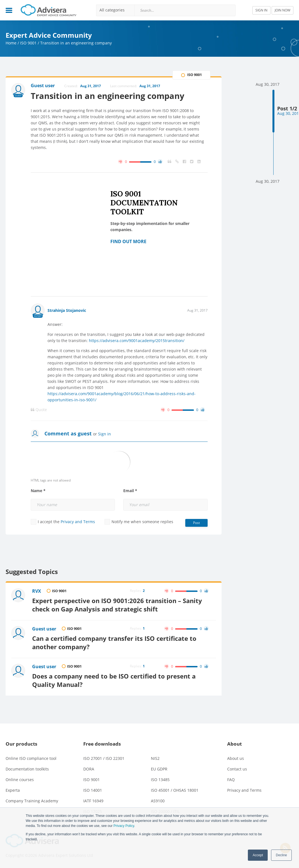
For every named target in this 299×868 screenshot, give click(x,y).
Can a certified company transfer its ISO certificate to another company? (114, 643)
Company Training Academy (32, 801)
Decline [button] (281, 855)
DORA (89, 769)
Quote (39, 410)
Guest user (44, 629)
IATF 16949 (93, 801)
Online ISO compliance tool (31, 758)
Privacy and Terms (78, 522)
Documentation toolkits (27, 769)
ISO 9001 (28, 43)
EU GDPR (159, 769)
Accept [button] (258, 855)
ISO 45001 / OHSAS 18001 (175, 790)
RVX (37, 591)
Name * (38, 491)
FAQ (231, 780)
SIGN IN (261, 10)
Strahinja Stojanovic (67, 310)
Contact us (237, 769)
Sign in (105, 434)
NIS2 (155, 758)
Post (196, 523)
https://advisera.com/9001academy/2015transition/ (137, 341)
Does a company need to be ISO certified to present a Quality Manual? (114, 680)
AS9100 (158, 801)
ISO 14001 (93, 790)
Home (11, 43)
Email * (130, 491)
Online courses (20, 780)
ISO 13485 (160, 780)
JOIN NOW (283, 10)
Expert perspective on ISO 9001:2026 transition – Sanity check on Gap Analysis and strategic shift (117, 605)
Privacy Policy (124, 826)
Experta (13, 790)
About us (236, 758)
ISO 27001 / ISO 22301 (104, 758)
